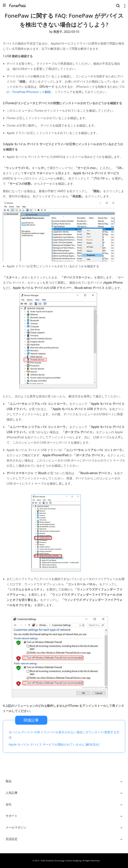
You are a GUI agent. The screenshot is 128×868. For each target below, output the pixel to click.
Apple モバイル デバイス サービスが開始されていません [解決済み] (54, 744)
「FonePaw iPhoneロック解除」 (32, 92)
